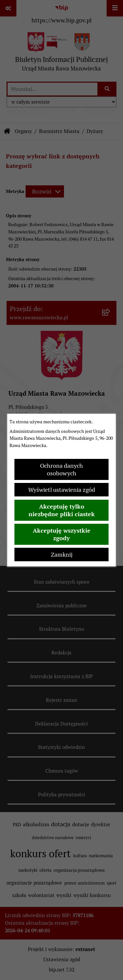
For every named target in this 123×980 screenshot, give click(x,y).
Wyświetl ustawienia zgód (62, 490)
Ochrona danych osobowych (61, 469)
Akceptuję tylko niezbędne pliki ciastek (62, 510)
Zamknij (62, 555)
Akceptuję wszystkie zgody (62, 534)
